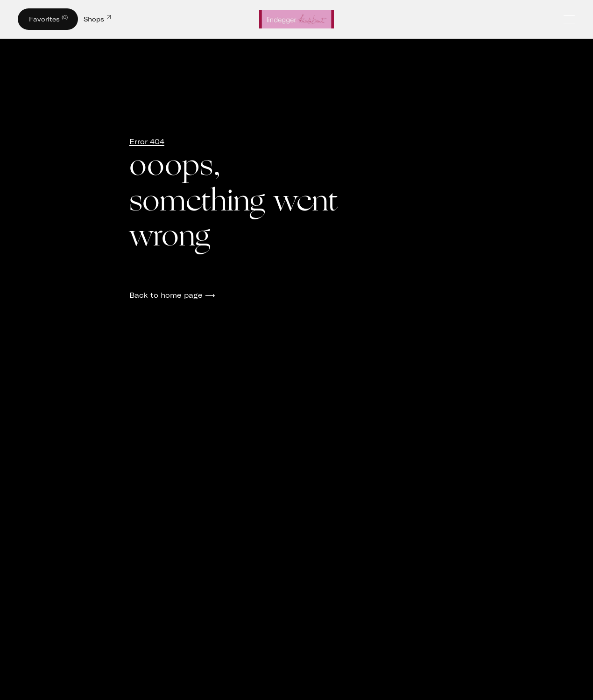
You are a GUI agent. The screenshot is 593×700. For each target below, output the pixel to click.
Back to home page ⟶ (172, 295)
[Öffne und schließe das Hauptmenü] (570, 19)
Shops (97, 18)
